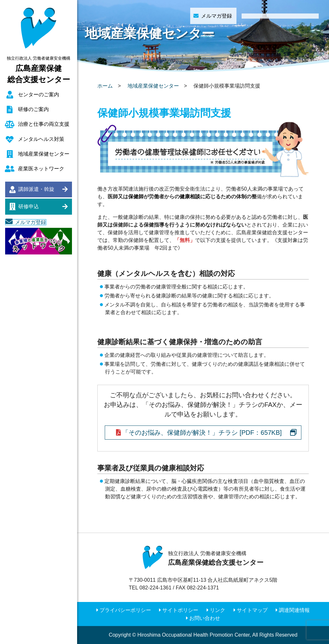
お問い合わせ (205, 618)
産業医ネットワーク (41, 169)
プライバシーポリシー (125, 610)
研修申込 (29, 206)
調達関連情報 (294, 610)
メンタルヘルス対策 (41, 139)
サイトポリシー (180, 610)
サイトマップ (252, 610)
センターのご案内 (39, 94)
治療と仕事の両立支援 (44, 124)
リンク (218, 610)
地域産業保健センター (44, 154)
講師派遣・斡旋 (36, 189)
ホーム (105, 86)
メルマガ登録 (31, 222)
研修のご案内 (33, 109)
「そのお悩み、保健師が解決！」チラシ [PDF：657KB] (202, 433)
